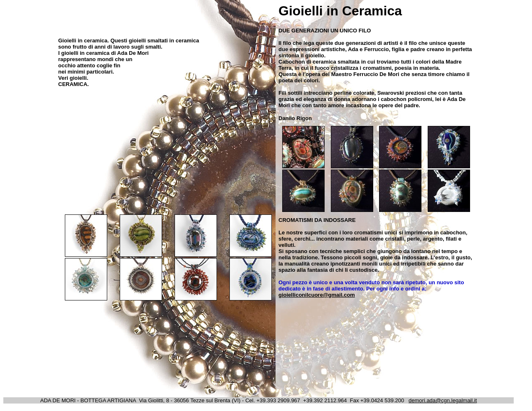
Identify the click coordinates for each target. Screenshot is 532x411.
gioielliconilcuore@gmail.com (317, 295)
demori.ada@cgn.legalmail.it (443, 400)
